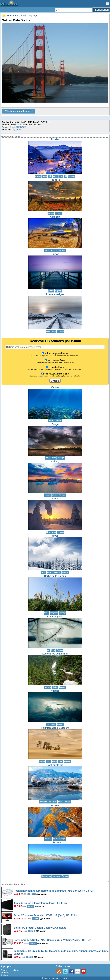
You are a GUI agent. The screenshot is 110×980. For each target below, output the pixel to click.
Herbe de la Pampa (55, 576)
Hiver (55, 536)
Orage (55, 424)
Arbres (55, 805)
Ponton (55, 254)
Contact (5, 975)
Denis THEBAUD (18, 127)
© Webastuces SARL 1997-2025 (55, 978)
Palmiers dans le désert (55, 728)
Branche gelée (55, 617)
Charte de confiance (10, 970)
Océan (55, 387)
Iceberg (55, 461)
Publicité (5, 973)
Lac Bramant (55, 843)
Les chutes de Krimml (55, 654)
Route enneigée (55, 294)
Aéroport (55, 217)
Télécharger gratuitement (19, 111)
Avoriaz (55, 139)
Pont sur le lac (55, 765)
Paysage (72, 176)
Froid (55, 499)
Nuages (55, 691)
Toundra (55, 180)
